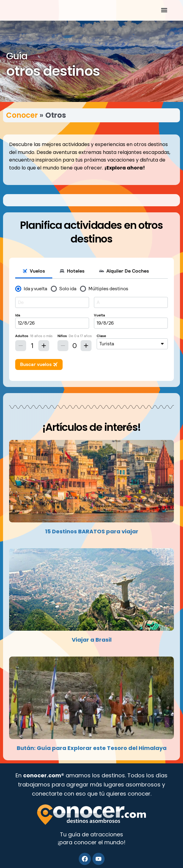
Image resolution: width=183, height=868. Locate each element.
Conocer (22, 115)
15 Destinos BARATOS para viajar (92, 531)
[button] (164, 10)
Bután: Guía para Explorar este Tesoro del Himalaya (92, 748)
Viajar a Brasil (92, 640)
